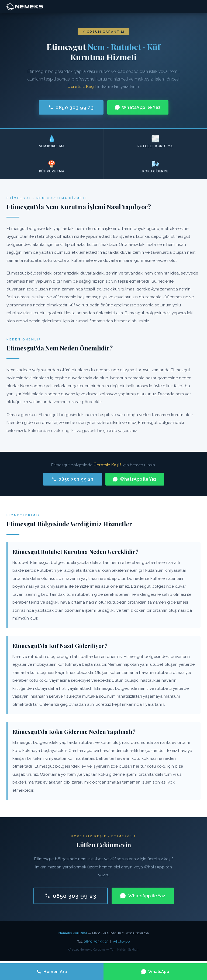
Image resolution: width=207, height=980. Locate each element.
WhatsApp (121, 941)
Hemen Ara (52, 972)
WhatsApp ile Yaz (138, 107)
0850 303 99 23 (71, 107)
